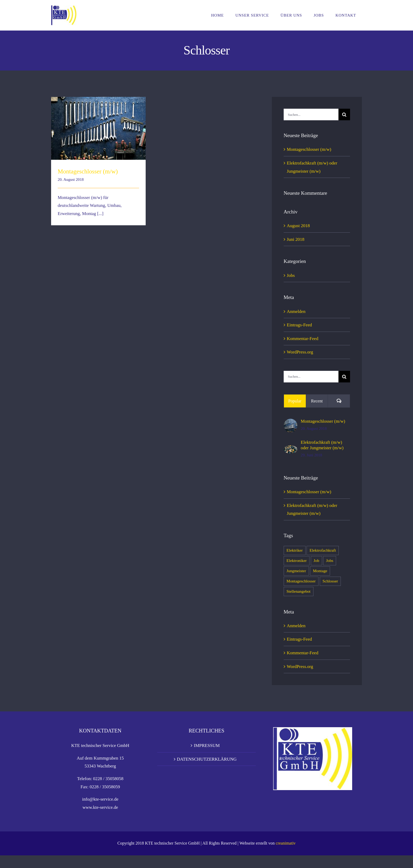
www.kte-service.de (100, 820)
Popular (295, 401)
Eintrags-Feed (299, 325)
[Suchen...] (311, 114)
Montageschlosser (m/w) (88, 171)
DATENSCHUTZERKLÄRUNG (207, 772)
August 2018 (298, 226)
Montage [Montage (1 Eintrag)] (320, 571)
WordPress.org (300, 352)
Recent (317, 401)
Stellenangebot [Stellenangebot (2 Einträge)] (299, 591)
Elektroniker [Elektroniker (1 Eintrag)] (297, 561)
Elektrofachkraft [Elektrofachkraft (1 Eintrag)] (323, 550)
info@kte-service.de (100, 812)
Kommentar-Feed (303, 338)
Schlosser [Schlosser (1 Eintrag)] (330, 581)
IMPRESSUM (207, 758)
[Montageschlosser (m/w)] (291, 423)
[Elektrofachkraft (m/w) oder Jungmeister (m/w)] (291, 449)
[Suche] (344, 114)
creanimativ (286, 856)
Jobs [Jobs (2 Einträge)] (330, 561)
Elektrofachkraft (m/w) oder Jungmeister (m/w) (322, 445)
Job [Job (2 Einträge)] (316, 561)
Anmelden (296, 311)
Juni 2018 (296, 239)
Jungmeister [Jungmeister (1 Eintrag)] (296, 571)
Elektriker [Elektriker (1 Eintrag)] (295, 550)
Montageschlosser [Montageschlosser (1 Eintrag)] (301, 581)
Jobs (291, 275)
